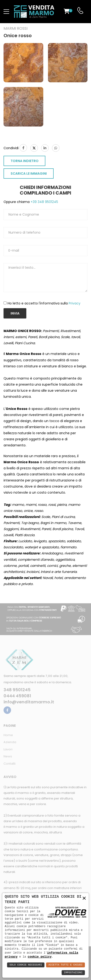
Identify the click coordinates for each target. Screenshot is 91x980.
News (8, 756)
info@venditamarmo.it (29, 702)
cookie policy (40, 957)
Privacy (75, 303)
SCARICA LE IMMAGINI (29, 174)
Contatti (10, 764)
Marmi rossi (16, 29)
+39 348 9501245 (44, 202)
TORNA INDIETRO (25, 161)
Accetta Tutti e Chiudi (65, 965)
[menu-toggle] (6, 12)
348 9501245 (17, 690)
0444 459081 (17, 696)
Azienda (10, 742)
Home (8, 735)
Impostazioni (73, 973)
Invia (15, 313)
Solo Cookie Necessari (26, 965)
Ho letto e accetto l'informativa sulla (44, 303)
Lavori (8, 749)
